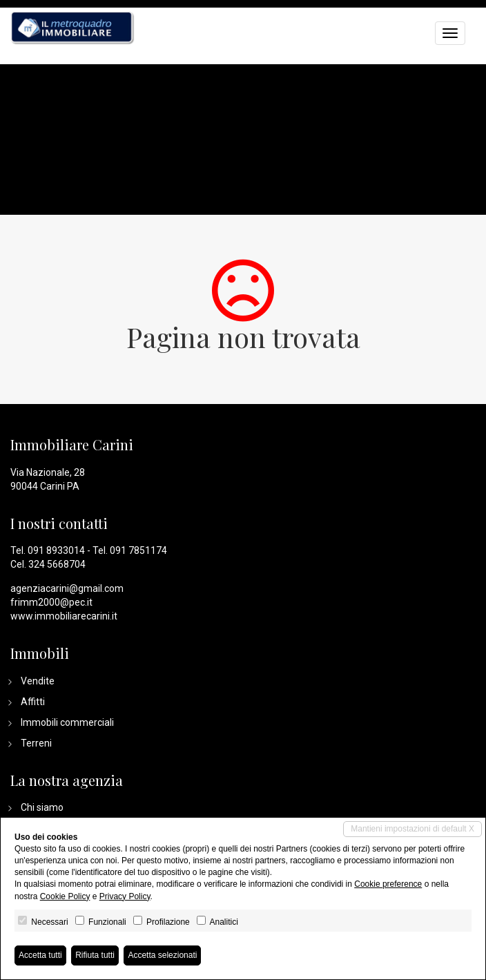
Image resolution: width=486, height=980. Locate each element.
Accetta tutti (40, 955)
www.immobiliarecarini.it (64, 616)
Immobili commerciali (67, 722)
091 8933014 (56, 550)
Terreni (36, 743)
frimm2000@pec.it (51, 602)
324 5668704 (57, 564)
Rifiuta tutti (95, 955)
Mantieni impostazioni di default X (412, 829)
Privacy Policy (125, 896)
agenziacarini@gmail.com (67, 588)
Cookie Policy (65, 896)
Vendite (38, 681)
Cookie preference (388, 884)
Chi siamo (42, 807)
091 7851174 (138, 550)
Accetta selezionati (162, 955)
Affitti (33, 702)
